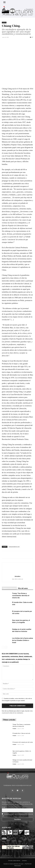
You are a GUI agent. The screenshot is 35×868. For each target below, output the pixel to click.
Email (4, 807)
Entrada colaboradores (14, 861)
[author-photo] (18, 574)
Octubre (17, 576)
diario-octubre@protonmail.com (22, 785)
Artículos (4, 22)
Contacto (24, 861)
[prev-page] (3, 647)
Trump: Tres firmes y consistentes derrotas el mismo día (21, 596)
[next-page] (6, 647)
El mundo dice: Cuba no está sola (21, 733)
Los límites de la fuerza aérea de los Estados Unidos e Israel (23, 640)
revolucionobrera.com (14, 547)
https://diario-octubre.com (18, 579)
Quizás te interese (9, 588)
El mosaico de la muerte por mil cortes (23, 742)
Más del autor (23, 588)
